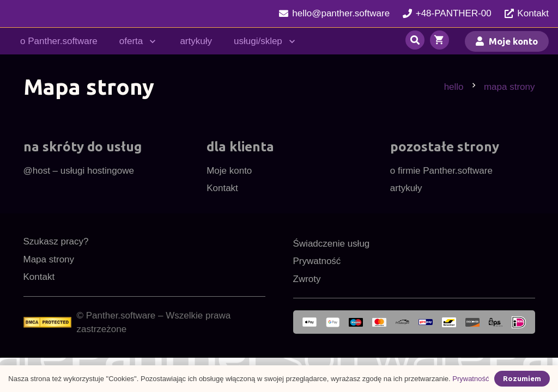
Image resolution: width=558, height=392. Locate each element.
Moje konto (229, 171)
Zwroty (307, 279)
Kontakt (222, 188)
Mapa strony (49, 259)
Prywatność (317, 261)
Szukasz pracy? (56, 241)
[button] (150, 41)
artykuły (406, 188)
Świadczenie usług (332, 244)
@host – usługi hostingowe (79, 171)
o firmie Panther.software (441, 171)
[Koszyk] (439, 41)
